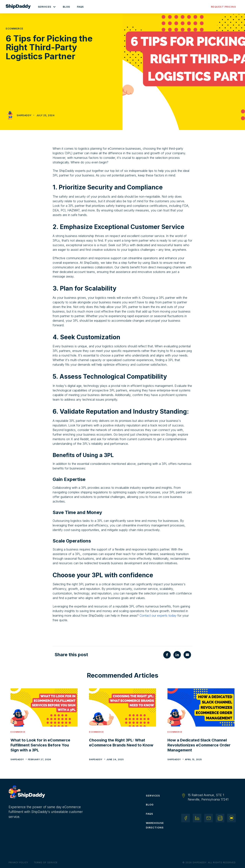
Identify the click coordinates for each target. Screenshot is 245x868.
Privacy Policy (18, 862)
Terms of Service (46, 862)
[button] (47, 7)
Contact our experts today (158, 615)
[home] (20, 7)
